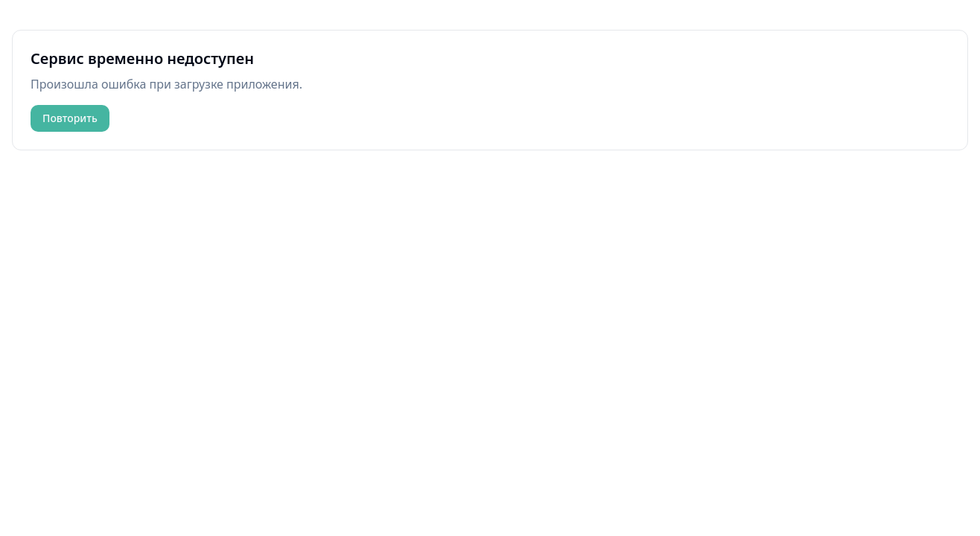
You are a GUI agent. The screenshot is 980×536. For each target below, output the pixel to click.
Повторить (70, 118)
